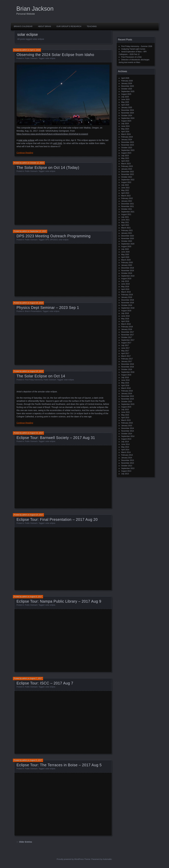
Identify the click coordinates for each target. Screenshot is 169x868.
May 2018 (125, 319)
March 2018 (126, 324)
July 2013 (125, 474)
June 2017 (125, 348)
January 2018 (127, 329)
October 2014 (127, 434)
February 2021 (127, 230)
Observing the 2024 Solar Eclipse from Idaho (55, 55)
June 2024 (125, 126)
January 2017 (127, 361)
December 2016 (128, 364)
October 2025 (127, 89)
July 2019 (125, 281)
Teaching (92, 26)
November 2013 (128, 463)
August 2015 (126, 407)
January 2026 (127, 83)
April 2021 (125, 225)
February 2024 (127, 137)
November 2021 (128, 206)
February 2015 (127, 423)
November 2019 (128, 271)
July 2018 (125, 313)
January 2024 (127, 140)
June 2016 (125, 380)
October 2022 (127, 177)
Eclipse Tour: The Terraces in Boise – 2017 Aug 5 (59, 765)
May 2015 (125, 415)
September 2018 (128, 308)
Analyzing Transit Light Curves (133, 49)
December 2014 (128, 428)
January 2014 (127, 458)
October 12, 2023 (37, 163)
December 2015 (128, 396)
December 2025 (128, 86)
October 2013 (127, 466)
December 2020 (128, 236)
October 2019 (127, 273)
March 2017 (126, 356)
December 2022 (128, 172)
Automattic (107, 859)
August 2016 (126, 375)
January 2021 (127, 233)
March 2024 (126, 134)
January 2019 (127, 297)
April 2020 (125, 257)
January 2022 (127, 201)
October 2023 (127, 148)
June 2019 (125, 284)
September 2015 (128, 404)
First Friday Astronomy (34, 380)
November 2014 (128, 431)
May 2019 (125, 287)
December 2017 (128, 332)
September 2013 (128, 468)
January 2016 (127, 394)
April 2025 (125, 105)
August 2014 (126, 439)
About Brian (44, 26)
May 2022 (125, 190)
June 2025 (125, 99)
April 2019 (125, 289)
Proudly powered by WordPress (70, 859)
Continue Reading (25, 153)
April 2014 (125, 450)
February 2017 (127, 359)
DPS (47, 240)
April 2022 (125, 193)
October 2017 (127, 337)
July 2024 (125, 124)
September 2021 (128, 212)
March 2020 (126, 260)
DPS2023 (54, 240)
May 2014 (125, 447)
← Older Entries (24, 842)
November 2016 (128, 367)
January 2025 (127, 108)
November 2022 (128, 174)
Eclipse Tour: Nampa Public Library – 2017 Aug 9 (59, 601)
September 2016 (128, 372)
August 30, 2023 (37, 303)
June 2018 (125, 316)
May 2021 (125, 222)
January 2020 (127, 265)
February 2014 (127, 455)
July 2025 (125, 97)
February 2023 (127, 166)
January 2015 (127, 426)
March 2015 (126, 420)
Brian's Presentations (33, 311)
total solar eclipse (26, 140)
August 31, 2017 (37, 433)
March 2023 (126, 164)
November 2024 (128, 113)
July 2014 (125, 442)
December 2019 (128, 268)
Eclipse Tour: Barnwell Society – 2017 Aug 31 (56, 438)
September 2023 (128, 150)
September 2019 (128, 276)
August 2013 (126, 471)
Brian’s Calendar (23, 26)
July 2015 (125, 410)
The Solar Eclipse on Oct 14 (41, 376)
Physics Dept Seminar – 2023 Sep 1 (48, 308)
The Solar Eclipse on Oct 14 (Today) (48, 168)
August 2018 (126, 311)
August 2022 (126, 182)
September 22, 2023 (38, 231)
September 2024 (128, 118)
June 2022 (125, 188)
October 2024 (127, 116)
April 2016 (125, 386)
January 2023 (127, 169)
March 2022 (126, 196)
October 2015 (127, 402)
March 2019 (126, 292)
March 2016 (126, 388)
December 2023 (128, 142)
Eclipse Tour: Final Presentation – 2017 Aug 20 (57, 519)
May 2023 (125, 158)
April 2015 (125, 418)
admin (25, 50)
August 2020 (126, 247)
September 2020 (128, 244)
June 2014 (125, 444)
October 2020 (127, 241)
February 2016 (127, 391)
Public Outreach (31, 58)
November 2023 (128, 145)
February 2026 (127, 81)
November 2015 (128, 399)
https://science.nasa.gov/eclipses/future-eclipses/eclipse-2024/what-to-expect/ (52, 134)
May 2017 (125, 351)
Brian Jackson (35, 9)
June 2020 (125, 252)
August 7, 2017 (36, 679)
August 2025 (126, 94)
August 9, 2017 (36, 597)
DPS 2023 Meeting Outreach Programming (54, 236)
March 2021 (126, 228)
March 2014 (126, 452)
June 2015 (125, 412)
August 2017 (126, 343)
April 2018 (125, 321)
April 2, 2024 (35, 50)
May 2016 (125, 383)
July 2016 (125, 377)
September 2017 (128, 340)
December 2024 (128, 110)
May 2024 (125, 129)
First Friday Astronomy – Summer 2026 (137, 46)
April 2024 (125, 132)
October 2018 (127, 305)
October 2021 (127, 209)
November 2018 (128, 303)
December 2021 (128, 204)
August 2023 (126, 153)
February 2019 (127, 295)
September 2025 (128, 91)
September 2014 (128, 436)
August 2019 (126, 279)
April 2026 (125, 78)
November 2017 (128, 335)
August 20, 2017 (37, 515)
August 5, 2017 (36, 760)
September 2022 (128, 180)
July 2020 (125, 249)
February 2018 (127, 327)
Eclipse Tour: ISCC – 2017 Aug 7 (45, 683)
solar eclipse (50, 58)
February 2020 (127, 263)
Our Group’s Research (69, 26)
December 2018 (128, 300)
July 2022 (125, 185)
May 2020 (125, 255)
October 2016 (127, 369)
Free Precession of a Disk (131, 57)
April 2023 (125, 161)
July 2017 (125, 345)
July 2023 (125, 156)
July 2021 (125, 217)
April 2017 (125, 353)
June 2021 (125, 220)
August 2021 (126, 214)
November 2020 (128, 238)
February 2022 (127, 198)
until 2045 (58, 143)
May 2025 (125, 102)
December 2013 (128, 460)
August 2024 (126, 121)
